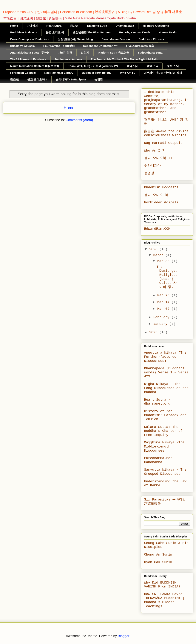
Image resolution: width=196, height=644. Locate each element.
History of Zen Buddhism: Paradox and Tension (165, 415)
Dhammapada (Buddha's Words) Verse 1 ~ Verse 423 (166, 372)
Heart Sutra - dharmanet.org (157, 402)
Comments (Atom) (79, 120)
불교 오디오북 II (37, 79)
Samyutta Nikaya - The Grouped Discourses (165, 472)
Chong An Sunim (158, 555)
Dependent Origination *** (100, 46)
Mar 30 (164, 261)
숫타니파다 (152, 166)
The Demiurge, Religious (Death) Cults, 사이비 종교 (167, 277)
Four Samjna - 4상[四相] (59, 46)
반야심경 (32, 26)
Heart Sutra (54, 26)
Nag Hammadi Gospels (163, 143)
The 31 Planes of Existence (28, 59)
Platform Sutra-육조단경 (113, 53)
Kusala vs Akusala (23, 46)
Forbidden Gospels (23, 73)
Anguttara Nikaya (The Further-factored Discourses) (165, 357)
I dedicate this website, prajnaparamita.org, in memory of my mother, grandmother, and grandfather (166, 102)
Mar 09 (164, 309)
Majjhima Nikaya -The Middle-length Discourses (164, 446)
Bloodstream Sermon (116, 39)
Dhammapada (125, 26)
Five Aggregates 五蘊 (140, 46)
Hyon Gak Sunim (158, 562)
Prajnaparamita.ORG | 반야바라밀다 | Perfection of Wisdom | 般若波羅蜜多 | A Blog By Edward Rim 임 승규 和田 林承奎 (93, 12)
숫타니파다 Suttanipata (71, 79)
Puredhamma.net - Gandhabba (160, 460)
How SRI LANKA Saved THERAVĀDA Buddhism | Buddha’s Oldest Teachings (164, 600)
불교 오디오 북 (55, 32)
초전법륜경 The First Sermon (92, 32)
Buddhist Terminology (97, 73)
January (161, 324)
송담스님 (132, 66)
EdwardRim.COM (157, 229)
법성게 (85, 53)
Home (14, 26)
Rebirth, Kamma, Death (135, 32)
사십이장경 (65, 53)
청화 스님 (173, 66)
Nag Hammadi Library (59, 73)
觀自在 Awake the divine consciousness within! (166, 133)
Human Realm (168, 32)
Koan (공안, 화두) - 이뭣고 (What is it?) (93, 66)
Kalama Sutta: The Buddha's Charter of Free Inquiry (163, 431)
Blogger (123, 636)
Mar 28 (164, 295)
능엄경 (99, 79)
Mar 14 (164, 302)
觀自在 (14, 79)
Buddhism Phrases (151, 39)
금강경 (74, 26)
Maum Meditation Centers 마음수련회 (35, 66)
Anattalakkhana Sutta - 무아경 (30, 53)
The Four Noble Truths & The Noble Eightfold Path (124, 59)
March (159, 255)
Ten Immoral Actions (68, 59)
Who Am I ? (128, 73)
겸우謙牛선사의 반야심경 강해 (163, 73)
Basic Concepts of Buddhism (30, 39)
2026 (154, 249)
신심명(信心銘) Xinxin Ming (75, 39)
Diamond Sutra (97, 26)
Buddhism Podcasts (24, 32)
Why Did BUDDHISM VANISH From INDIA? (162, 585)
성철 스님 (152, 66)
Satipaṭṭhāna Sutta (150, 53)
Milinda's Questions (156, 26)
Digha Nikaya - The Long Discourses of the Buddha (166, 388)
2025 (154, 332)
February (162, 317)
